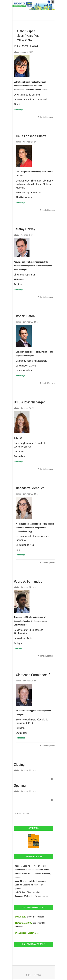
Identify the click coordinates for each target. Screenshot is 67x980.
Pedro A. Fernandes (28, 581)
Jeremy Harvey (25, 229)
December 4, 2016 (28, 235)
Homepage (21, 555)
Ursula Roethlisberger (29, 402)
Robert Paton (25, 316)
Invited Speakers (47, 117)
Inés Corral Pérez (26, 46)
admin (17, 52)
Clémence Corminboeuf (33, 675)
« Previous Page (22, 813)
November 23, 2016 (30, 681)
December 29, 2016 (30, 142)
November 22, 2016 (28, 770)
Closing (19, 765)
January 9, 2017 (27, 52)
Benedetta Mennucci (31, 488)
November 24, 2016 (28, 587)
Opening (20, 785)
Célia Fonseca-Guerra (31, 136)
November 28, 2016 (30, 322)
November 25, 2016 (28, 408)
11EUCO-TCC (36, 975)
